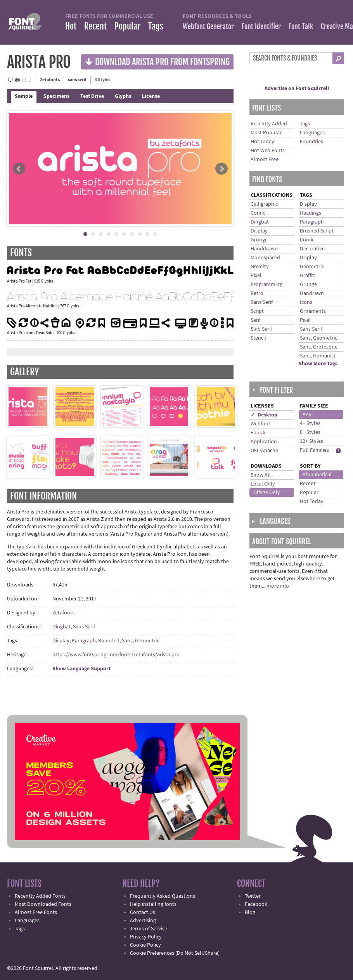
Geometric (312, 267)
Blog (250, 912)
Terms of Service (149, 929)
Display (61, 641)
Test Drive (92, 96)
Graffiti (308, 276)
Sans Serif (84, 627)
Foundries (311, 142)
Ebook (258, 433)
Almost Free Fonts (36, 912)
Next (221, 169)
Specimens (56, 96)
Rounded (109, 641)
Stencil (258, 338)
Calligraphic (264, 204)
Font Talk (301, 26)
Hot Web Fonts (268, 151)
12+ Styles (311, 441)
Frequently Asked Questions (163, 896)
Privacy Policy (146, 937)
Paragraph (84, 641)
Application (264, 442)
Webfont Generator (208, 26)
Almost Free (265, 160)
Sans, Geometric (140, 641)
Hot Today (262, 142)
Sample (24, 96)
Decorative (312, 249)
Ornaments (313, 311)
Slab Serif (261, 329)
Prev (19, 169)
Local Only (263, 484)
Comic (258, 213)
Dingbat (61, 627)
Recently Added (269, 124)
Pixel (256, 276)
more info (278, 586)
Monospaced (265, 258)
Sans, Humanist (318, 356)
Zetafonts (50, 80)
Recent (95, 26)
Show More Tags (318, 364)
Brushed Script (317, 231)
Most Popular (266, 133)
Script (257, 311)
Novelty (260, 267)
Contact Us (143, 912)
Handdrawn (264, 249)
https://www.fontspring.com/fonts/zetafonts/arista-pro (116, 655)
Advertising (143, 921)
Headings (311, 213)
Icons (306, 302)
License (151, 96)
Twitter (253, 896)
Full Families (314, 450)
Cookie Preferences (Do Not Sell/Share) (175, 953)
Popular (127, 26)
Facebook (256, 904)
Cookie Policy (145, 945)
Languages (312, 133)
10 (155, 234)
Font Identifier (261, 26)
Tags (156, 26)
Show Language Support (81, 669)
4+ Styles (310, 423)
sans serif (77, 80)
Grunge (259, 240)
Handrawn (312, 293)
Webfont (260, 424)
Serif (256, 320)
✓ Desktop (264, 415)
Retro (257, 293)
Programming (266, 284)
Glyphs (123, 96)
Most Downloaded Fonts (43, 904)
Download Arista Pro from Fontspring (157, 62)
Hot (71, 26)
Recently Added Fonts (40, 896)
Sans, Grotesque (319, 347)
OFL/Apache (264, 451)
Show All (261, 475)
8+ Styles (310, 432)
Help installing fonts (153, 904)
